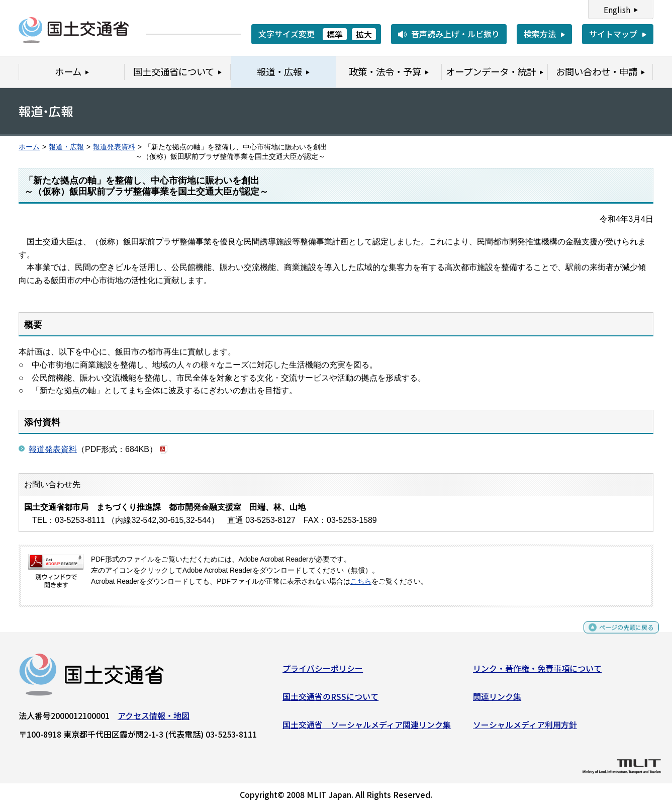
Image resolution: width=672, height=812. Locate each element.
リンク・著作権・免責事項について (537, 672)
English (617, 10)
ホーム (29, 147)
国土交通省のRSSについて (330, 700)
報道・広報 (66, 147)
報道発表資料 (114, 147)
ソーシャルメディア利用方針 (525, 728)
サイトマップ (613, 34)
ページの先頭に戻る (618, 636)
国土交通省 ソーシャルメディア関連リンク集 (367, 728)
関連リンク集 (497, 700)
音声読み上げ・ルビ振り (455, 34)
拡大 (364, 34)
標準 (335, 34)
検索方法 (540, 34)
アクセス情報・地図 (154, 719)
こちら (361, 581)
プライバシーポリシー (323, 672)
